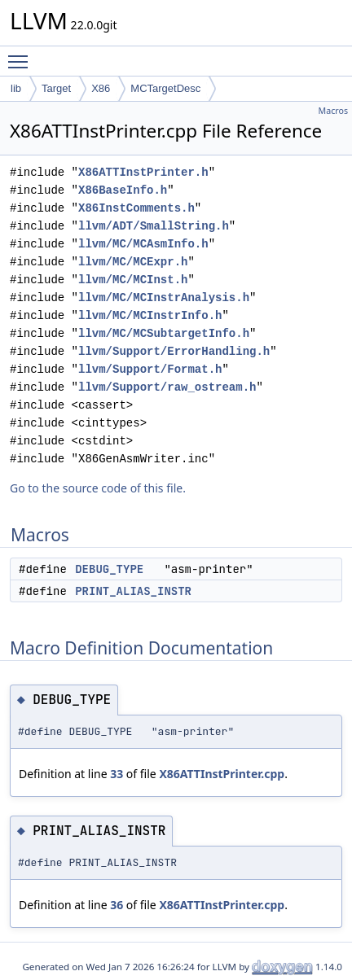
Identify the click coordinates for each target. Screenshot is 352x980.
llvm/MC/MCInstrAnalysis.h (164, 297)
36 (117, 905)
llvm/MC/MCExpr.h (133, 262)
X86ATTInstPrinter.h (143, 172)
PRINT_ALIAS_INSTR (133, 591)
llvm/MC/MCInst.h (133, 280)
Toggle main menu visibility (22, 55)
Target (56, 88)
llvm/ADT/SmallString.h (154, 226)
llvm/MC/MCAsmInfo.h (143, 244)
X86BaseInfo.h (123, 190)
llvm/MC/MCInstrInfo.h (150, 315)
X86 (101, 88)
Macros (334, 111)
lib (16, 88)
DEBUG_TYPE (109, 569)
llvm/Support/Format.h (150, 369)
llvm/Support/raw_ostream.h (167, 387)
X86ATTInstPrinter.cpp (222, 774)
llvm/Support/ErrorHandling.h (174, 351)
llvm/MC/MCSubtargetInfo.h (164, 333)
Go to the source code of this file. (98, 488)
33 (117, 774)
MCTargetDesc (165, 88)
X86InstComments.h (136, 208)
